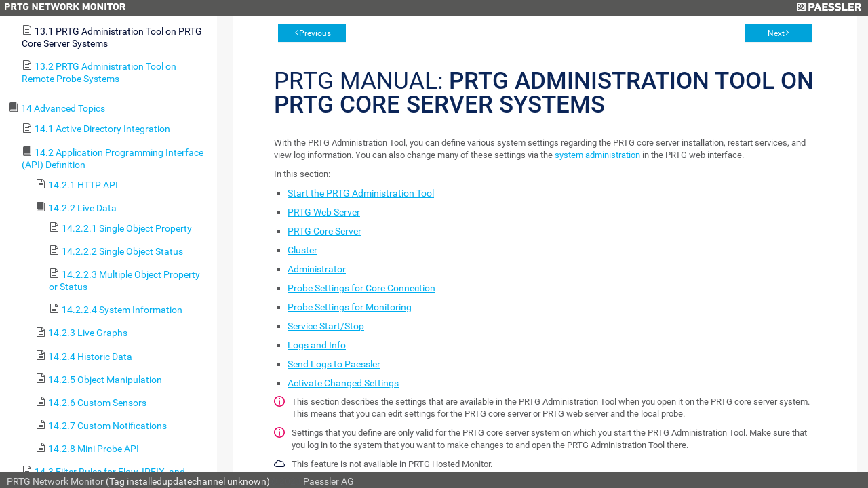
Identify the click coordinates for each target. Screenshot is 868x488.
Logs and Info (317, 345)
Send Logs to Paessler (334, 364)
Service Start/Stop (326, 326)
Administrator (317, 269)
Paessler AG (329, 481)
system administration (597, 155)
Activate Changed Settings (343, 383)
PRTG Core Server (324, 231)
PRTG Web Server (324, 212)
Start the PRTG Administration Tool (361, 193)
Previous (315, 33)
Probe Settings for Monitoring (350, 307)
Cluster (302, 250)
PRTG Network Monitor (55, 481)
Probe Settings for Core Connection (361, 288)
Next (776, 33)
